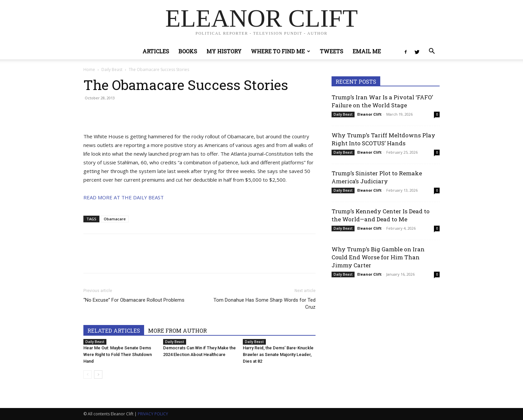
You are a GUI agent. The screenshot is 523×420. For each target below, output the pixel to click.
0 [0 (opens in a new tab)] (437, 114)
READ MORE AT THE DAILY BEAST (124, 197)
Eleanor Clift (369, 114)
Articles (156, 51)
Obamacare (115, 219)
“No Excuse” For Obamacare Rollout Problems (134, 300)
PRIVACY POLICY (153, 414)
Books (188, 51)
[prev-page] (88, 374)
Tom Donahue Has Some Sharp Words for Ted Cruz (265, 303)
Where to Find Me (281, 51)
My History (224, 51)
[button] (432, 52)
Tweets (332, 51)
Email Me (367, 51)
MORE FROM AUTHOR (177, 330)
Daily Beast (112, 69)
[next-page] (98, 374)
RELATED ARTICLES (114, 330)
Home (89, 69)
